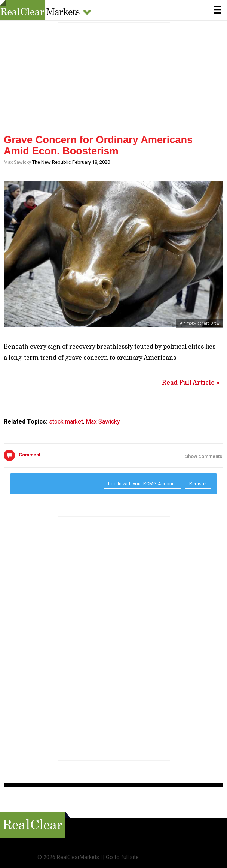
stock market (66, 421)
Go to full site (122, 857)
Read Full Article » (191, 383)
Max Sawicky (17, 162)
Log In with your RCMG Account (143, 484)
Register (198, 484)
